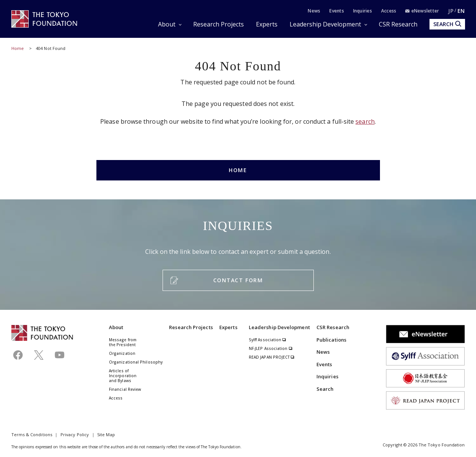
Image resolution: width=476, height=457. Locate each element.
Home (18, 48)
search (365, 121)
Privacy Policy (75, 434)
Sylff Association (267, 340)
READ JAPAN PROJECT (272, 357)
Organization (122, 353)
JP (450, 11)
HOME (238, 170)
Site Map (106, 434)
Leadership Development (325, 24)
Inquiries (363, 11)
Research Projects (219, 24)
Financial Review (125, 389)
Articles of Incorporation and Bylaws (123, 376)
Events (336, 11)
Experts (267, 24)
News (314, 11)
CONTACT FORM (238, 280)
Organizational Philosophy (136, 362)
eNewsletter (422, 11)
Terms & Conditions (32, 434)
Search (325, 389)
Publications (331, 340)
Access (389, 11)
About (167, 24)
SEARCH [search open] (447, 24)
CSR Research (398, 24)
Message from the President (123, 342)
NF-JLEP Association (271, 348)
